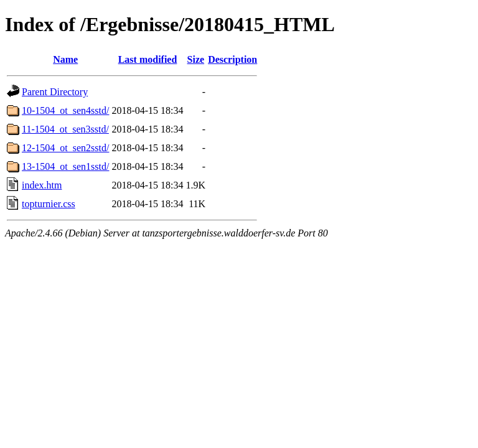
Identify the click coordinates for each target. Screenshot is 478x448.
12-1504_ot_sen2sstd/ (65, 148)
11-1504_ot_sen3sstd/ (65, 129)
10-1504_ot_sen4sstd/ (65, 110)
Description (232, 59)
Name (65, 59)
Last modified (148, 59)
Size (196, 59)
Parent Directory (55, 92)
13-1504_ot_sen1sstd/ (65, 166)
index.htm (42, 185)
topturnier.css (49, 204)
